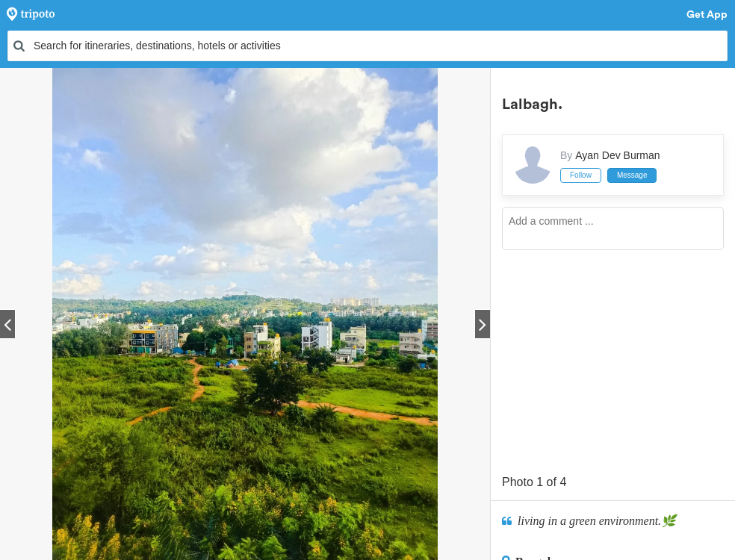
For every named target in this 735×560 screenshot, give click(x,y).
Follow (581, 175)
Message (632, 175)
